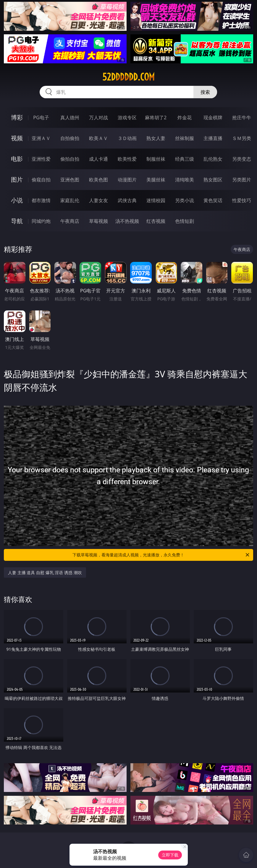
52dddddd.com (128, 77)
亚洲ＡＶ (41, 138)
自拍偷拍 (70, 138)
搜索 (205, 92)
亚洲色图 (70, 180)
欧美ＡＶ (98, 138)
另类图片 (242, 180)
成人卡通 (98, 159)
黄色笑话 (213, 200)
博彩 (17, 117)
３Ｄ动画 (127, 138)
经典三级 (185, 159)
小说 (17, 200)
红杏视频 (156, 221)
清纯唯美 (185, 180)
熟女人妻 (156, 138)
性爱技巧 (242, 200)
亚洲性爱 (41, 159)
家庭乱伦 (70, 200)
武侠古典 (127, 200)
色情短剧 (185, 221)
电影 (17, 159)
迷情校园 (156, 200)
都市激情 (41, 200)
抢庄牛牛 (242, 117)
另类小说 (185, 200)
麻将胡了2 (156, 117)
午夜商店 (70, 221)
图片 (17, 179)
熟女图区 (213, 180)
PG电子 (41, 117)
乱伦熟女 (213, 159)
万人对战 (98, 117)
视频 (17, 138)
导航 (17, 221)
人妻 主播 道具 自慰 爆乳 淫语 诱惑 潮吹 (45, 573)
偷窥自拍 (41, 180)
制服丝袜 (156, 159)
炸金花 (185, 117)
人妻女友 (98, 200)
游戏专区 (127, 117)
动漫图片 (127, 180)
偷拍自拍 (70, 159)
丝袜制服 (185, 138)
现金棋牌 (213, 117)
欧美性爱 (127, 159)
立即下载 (170, 855)
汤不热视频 (127, 221)
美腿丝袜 (156, 180)
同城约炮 (41, 221)
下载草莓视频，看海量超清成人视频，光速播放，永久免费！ (161, 555)
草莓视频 (98, 221)
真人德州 (70, 117)
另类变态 (242, 159)
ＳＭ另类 (242, 138)
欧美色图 (98, 180)
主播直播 (213, 138)
